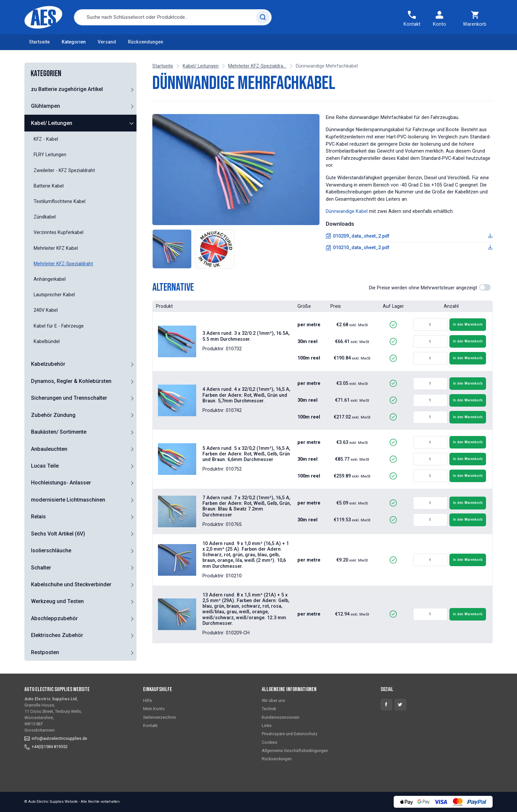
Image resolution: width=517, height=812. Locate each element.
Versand (107, 42)
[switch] (485, 287)
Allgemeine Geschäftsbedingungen (295, 751)
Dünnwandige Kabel (347, 211)
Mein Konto (154, 709)
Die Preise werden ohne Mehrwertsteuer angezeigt (423, 288)
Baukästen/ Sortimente (59, 432)
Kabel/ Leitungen (52, 123)
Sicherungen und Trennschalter (69, 398)
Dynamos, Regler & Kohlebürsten (71, 381)
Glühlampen (46, 106)
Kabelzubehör (48, 364)
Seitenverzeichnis (160, 717)
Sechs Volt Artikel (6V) (58, 534)
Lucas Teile (45, 466)
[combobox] (173, 17)
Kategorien (74, 42)
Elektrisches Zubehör (57, 635)
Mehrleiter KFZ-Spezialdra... (257, 66)
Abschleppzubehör (54, 618)
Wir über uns (274, 700)
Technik (269, 709)
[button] (132, 89)
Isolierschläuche (51, 551)
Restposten (45, 652)
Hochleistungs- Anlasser (61, 483)
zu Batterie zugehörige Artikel (67, 89)
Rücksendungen (146, 42)
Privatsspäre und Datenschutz (290, 734)
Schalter (41, 568)
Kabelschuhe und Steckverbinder (71, 584)
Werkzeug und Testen (57, 601)
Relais (38, 517)
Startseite (39, 42)
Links (267, 725)
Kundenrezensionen (281, 717)
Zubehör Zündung (53, 415)
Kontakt (150, 725)
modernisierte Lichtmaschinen (68, 500)
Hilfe (148, 700)
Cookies (270, 742)
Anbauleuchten (49, 449)
